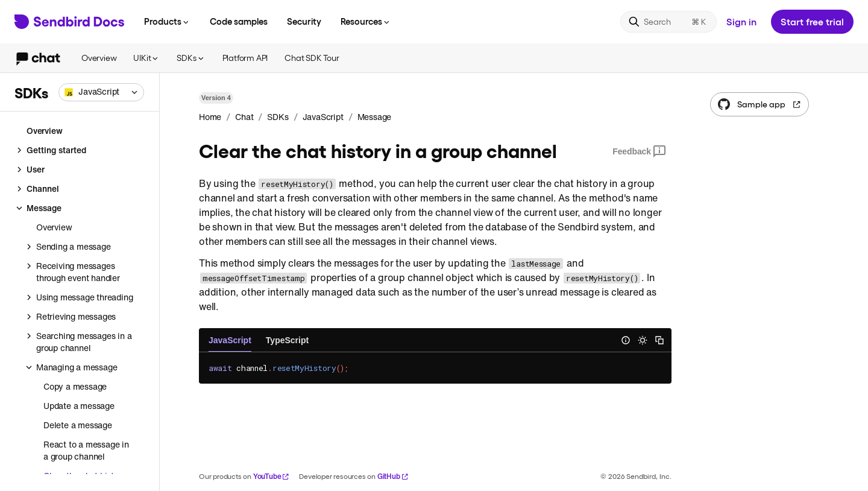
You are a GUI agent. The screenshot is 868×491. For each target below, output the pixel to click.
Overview (99, 58)
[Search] (668, 22)
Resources (366, 21)
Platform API (245, 58)
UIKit (146, 58)
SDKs (191, 58)
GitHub (393, 476)
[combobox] (101, 92)
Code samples (239, 21)
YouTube (272, 476)
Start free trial (812, 21)
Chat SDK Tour (312, 58)
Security (304, 21)
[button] (101, 92)
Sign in (741, 21)
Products (167, 21)
